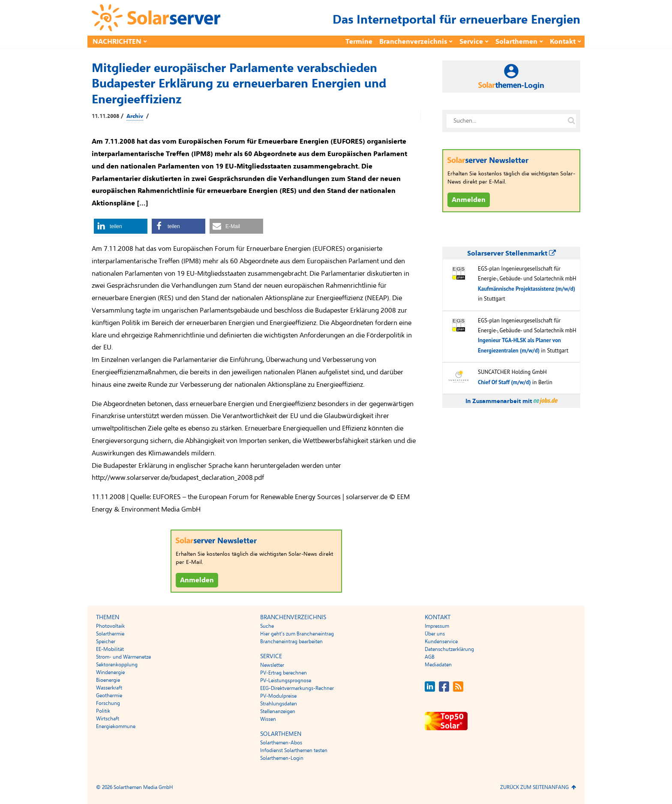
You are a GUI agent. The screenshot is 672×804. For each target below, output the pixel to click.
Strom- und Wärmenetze (123, 657)
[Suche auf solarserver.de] (571, 121)
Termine (359, 42)
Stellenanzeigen (278, 711)
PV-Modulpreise (278, 696)
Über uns (435, 634)
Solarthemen (516, 42)
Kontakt (563, 42)
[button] (121, 226)
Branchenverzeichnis (413, 42)
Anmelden (197, 580)
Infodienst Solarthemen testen (294, 750)
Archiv (135, 116)
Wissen (268, 719)
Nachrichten (117, 42)
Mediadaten (438, 665)
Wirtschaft (108, 719)
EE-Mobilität (110, 649)
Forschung (108, 703)
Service (471, 42)
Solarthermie (110, 634)
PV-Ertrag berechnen (283, 673)
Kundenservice (441, 641)
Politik (103, 711)
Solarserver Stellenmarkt (511, 253)
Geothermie (109, 696)
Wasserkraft (109, 688)
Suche (267, 626)
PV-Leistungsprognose (286, 681)
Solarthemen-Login (282, 758)
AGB (430, 657)
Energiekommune (116, 726)
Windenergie (110, 672)
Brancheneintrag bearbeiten (291, 641)
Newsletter (272, 665)
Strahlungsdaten (279, 704)
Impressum (437, 626)
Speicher (106, 641)
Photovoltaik (110, 626)
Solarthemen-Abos (281, 743)
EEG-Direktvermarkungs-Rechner (297, 688)
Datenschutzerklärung (449, 649)
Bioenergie (108, 680)
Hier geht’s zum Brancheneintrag (297, 634)
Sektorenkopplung (117, 665)
